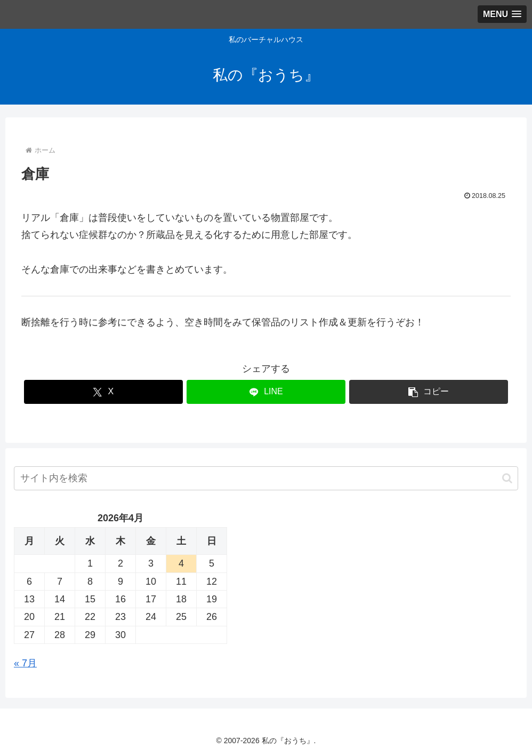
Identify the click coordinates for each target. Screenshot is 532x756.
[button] (429, 392)
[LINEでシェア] (266, 392)
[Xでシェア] (103, 392)
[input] (266, 478)
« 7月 (25, 663)
